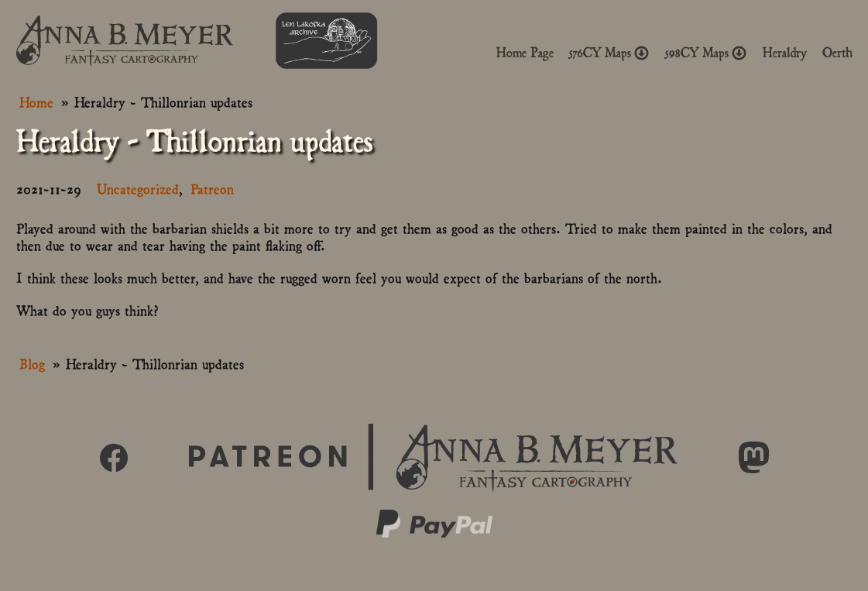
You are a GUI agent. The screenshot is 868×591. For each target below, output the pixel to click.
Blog (32, 363)
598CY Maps (706, 53)
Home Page (525, 53)
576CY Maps (609, 53)
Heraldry (785, 53)
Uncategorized (138, 188)
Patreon (212, 188)
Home (36, 101)
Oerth (837, 53)
